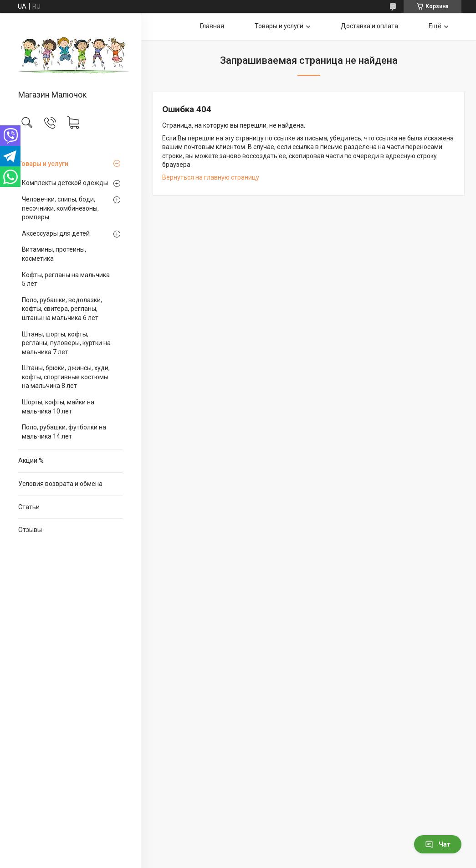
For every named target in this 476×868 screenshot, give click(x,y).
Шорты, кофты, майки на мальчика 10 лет (58, 407)
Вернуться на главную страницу (211, 177)
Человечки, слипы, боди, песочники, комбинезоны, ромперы (60, 208)
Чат (438, 844)
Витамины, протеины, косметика (54, 254)
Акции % (31, 460)
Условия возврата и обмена (60, 484)
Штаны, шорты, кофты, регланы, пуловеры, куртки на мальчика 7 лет (66, 343)
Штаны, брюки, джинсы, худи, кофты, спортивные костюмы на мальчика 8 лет (66, 377)
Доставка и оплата (369, 26)
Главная (212, 26)
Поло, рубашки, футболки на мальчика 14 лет (64, 432)
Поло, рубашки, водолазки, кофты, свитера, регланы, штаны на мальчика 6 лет (62, 309)
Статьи (29, 507)
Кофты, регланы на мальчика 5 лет (66, 279)
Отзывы (30, 530)
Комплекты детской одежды (65, 183)
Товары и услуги (43, 164)
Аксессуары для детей (56, 233)
